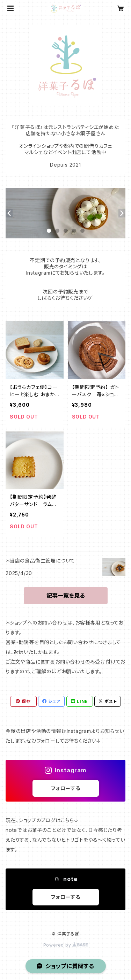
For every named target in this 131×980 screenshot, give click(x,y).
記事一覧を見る (66, 596)
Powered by (66, 945)
